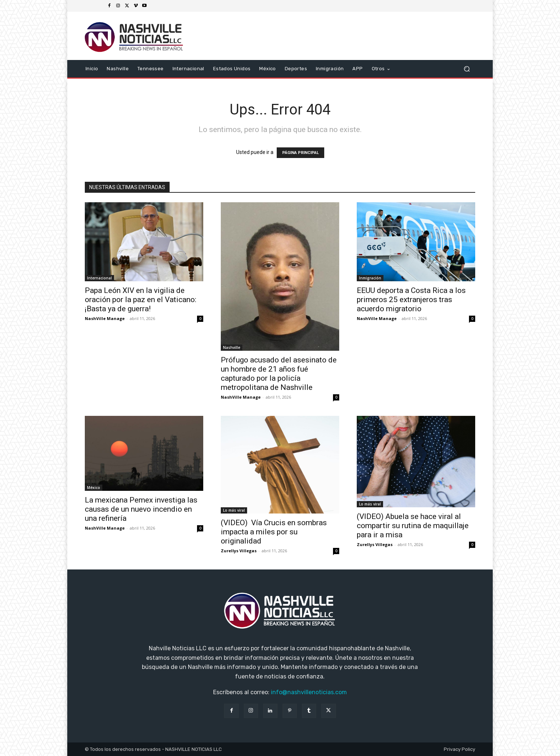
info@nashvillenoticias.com (309, 692)
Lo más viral (234, 510)
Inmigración (370, 278)
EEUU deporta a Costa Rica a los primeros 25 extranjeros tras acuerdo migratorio (411, 300)
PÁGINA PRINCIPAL (300, 153)
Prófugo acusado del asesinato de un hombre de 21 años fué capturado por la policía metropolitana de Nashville (279, 374)
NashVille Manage (105, 318)
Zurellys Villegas (239, 551)
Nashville (232, 347)
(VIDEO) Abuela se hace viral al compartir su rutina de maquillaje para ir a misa (413, 526)
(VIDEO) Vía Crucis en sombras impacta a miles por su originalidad (274, 532)
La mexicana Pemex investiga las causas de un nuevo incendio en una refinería (141, 509)
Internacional (99, 278)
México (94, 488)
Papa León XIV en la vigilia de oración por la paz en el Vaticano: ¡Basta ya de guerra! (141, 300)
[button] (467, 69)
